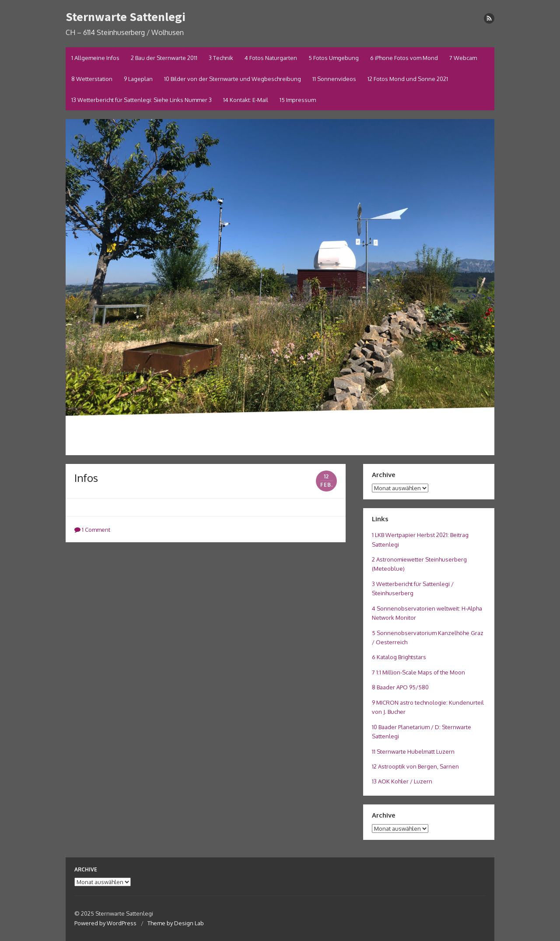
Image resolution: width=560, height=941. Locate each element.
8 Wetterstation (92, 79)
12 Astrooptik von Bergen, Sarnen (415, 766)
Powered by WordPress (105, 923)
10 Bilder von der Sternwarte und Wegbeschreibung (233, 79)
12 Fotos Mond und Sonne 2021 (408, 79)
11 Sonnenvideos (334, 79)
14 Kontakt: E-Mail (246, 100)
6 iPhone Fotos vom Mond (404, 58)
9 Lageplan (138, 79)
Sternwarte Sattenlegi (126, 17)
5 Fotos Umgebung (334, 58)
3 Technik (221, 58)
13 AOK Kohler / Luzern (402, 781)
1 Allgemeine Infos (95, 58)
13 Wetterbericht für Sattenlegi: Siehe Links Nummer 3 (142, 100)
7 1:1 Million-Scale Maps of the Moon (418, 672)
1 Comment (92, 530)
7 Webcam (463, 58)
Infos (86, 478)
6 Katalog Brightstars (399, 657)
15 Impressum (298, 100)
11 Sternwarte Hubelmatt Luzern (413, 751)
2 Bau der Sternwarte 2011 (164, 58)
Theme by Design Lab (176, 923)
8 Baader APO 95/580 (400, 687)
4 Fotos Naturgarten (271, 58)
